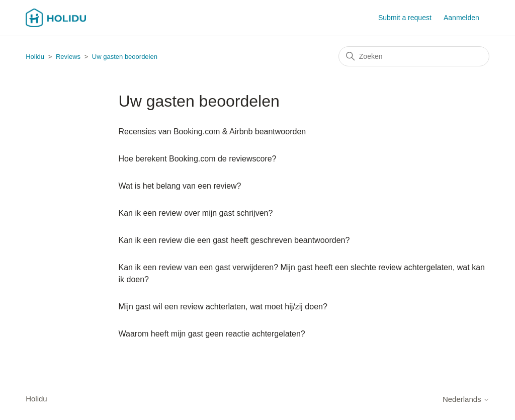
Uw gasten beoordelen (125, 57)
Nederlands (466, 399)
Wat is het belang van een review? (180, 186)
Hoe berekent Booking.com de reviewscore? (198, 159)
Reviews (68, 57)
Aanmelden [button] (461, 18)
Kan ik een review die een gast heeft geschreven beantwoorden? (234, 240)
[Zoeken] (414, 56)
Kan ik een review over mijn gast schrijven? (196, 213)
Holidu (35, 57)
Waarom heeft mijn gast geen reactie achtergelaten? (212, 334)
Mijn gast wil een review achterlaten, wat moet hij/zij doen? (223, 307)
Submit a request (405, 18)
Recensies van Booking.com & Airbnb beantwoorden (212, 132)
